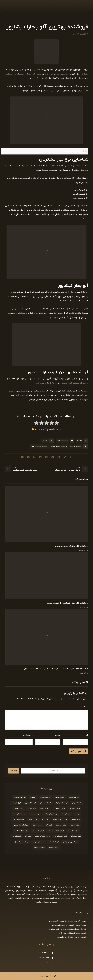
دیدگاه (85, 707)
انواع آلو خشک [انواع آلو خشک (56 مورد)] (16, 803)
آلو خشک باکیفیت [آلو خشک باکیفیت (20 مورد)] (20, 797)
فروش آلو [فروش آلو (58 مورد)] (49, 825)
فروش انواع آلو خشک (50, 391)
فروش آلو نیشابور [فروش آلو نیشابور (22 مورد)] (38, 831)
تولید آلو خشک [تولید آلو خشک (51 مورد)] (18, 808)
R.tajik (80, 441)
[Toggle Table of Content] (83, 151)
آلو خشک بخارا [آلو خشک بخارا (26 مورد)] (77, 803)
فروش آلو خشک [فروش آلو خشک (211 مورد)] (73, 831)
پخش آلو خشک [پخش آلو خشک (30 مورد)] (40, 847)
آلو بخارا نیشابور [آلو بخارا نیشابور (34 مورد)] (45, 797)
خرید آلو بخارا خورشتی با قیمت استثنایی (69, 925)
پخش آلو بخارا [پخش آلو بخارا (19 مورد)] (53, 847)
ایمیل (58, 735)
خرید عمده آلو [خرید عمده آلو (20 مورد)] (75, 820)
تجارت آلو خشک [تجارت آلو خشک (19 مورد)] (59, 808)
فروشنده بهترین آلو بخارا (39, 446)
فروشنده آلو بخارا (76, 446)
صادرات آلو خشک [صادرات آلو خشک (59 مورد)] (18, 820)
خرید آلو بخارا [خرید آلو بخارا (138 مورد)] (66, 814)
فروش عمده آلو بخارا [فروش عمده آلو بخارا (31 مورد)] (60, 836)
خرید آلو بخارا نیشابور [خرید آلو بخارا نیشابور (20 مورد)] (51, 814)
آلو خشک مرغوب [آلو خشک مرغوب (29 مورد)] (30, 803)
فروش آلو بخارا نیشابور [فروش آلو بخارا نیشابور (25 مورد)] (21, 825)
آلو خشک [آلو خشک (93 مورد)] (33, 797)
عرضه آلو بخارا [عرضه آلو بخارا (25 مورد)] (75, 825)
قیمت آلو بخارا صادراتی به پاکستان (72, 937)
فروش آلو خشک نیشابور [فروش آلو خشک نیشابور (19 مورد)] (56, 831)
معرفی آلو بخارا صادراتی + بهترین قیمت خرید (67, 921)
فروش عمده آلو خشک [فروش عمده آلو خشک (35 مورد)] (42, 836)
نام (87, 735)
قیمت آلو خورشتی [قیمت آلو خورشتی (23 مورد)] (38, 842)
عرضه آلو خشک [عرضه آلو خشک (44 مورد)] (61, 825)
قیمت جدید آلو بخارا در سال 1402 (72, 933)
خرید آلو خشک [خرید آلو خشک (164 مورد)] (35, 814)
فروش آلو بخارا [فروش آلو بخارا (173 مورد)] (37, 825)
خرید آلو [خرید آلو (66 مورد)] (77, 814)
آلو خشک (82, 551)
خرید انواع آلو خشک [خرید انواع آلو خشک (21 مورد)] (19, 814)
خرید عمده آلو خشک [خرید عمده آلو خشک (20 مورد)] (60, 820)
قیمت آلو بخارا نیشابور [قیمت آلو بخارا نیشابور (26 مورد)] (70, 842)
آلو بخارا (45, 441)
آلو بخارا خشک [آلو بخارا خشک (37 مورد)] (74, 797)
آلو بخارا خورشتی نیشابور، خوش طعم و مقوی (68, 929)
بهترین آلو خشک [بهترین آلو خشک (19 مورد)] (74, 808)
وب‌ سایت (28, 735)
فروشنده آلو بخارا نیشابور (59, 446)
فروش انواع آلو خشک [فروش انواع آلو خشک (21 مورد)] (21, 831)
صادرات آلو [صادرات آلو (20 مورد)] (46, 820)
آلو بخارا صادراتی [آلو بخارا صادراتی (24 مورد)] (60, 797)
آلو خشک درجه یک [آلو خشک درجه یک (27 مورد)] (62, 803)
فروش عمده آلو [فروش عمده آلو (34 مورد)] (76, 836)
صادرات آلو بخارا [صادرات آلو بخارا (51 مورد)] (33, 820)
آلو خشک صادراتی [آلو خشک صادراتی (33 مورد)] (46, 803)
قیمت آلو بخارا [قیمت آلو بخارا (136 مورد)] (16, 836)
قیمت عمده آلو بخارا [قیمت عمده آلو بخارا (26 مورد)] (22, 842)
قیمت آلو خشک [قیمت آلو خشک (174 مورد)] (53, 842)
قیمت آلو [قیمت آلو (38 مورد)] (28, 836)
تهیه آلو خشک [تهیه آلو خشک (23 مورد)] (45, 808)
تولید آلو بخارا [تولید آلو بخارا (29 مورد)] (32, 808)
